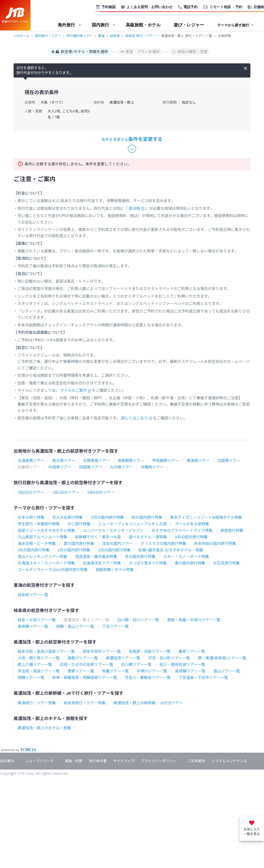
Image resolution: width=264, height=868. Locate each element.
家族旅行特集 (232, 530)
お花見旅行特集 (226, 563)
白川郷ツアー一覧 (136, 665)
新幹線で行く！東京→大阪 (98, 537)
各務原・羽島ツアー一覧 (150, 651)
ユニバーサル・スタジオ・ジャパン (113, 530)
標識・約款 (74, 761)
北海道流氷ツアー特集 (102, 563)
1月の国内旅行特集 (34, 550)
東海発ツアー (198, 461)
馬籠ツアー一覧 (115, 671)
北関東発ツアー (96, 461)
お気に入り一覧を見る (252, 832)
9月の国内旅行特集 (191, 537)
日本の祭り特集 (31, 517)
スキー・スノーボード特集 (186, 557)
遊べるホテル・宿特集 (148, 537)
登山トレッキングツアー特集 (42, 557)
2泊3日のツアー (66, 492)
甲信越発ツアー (165, 461)
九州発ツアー (121, 467)
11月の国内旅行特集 (107, 517)
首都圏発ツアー (131, 461)
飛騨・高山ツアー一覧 (75, 626)
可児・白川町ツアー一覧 (169, 658)
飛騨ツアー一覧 (31, 678)
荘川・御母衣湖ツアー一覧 (182, 665)
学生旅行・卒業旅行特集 (39, 524)
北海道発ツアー (31, 461)
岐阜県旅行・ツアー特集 (85, 703)
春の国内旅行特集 (190, 563)
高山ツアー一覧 (227, 671)
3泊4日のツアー (101, 492)
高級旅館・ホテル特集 (115, 570)
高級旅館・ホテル (143, 25)
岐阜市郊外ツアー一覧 (102, 651)
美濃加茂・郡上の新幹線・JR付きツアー (148, 703)
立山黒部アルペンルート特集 (42, 537)
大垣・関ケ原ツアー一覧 (39, 658)
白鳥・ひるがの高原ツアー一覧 (87, 665)
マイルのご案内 (73, 390)
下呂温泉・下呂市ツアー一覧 (203, 678)
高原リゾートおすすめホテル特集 (46, 530)
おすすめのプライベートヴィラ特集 (182, 530)
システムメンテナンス (229, 761)
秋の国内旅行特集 (147, 517)
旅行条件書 (98, 761)
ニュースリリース (39, 761)
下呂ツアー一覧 (115, 626)
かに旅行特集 (79, 524)
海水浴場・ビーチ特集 (37, 543)
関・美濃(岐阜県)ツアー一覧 (222, 658)
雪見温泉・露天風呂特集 (96, 557)
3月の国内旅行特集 (114, 550)
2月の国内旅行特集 (74, 550)
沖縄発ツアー (152, 467)
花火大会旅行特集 (67, 517)
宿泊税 (134, 208)
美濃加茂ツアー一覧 (123, 658)
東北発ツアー (64, 461)
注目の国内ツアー (117, 543)
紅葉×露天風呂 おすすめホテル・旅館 (171, 550)
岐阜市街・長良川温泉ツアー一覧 (46, 651)
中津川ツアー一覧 (152, 671)
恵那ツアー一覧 (81, 671)
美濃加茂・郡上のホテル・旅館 (44, 728)
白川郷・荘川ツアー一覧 (138, 620)
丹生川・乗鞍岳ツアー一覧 (148, 678)
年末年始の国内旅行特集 (215, 543)
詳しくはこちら (134, 418)
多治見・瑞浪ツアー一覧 (39, 671)
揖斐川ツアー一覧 (83, 658)
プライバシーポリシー (159, 761)
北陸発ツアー (229, 461)
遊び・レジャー (189, 25)
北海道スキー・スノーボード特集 (46, 563)
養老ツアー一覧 (192, 651)
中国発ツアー (60, 467)
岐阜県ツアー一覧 (33, 595)
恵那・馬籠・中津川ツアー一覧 (194, 620)
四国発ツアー (91, 467)
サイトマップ (124, 761)
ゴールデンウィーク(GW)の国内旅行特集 (53, 570)
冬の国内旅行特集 (140, 557)
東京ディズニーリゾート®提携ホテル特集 (206, 517)
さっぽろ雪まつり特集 (148, 563)
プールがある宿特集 (192, 524)
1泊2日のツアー (31, 492)
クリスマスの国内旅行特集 (163, 543)
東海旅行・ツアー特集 (37, 703)
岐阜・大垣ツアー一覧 (37, 620)
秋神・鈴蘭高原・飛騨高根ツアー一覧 (85, 678)
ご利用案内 (196, 761)
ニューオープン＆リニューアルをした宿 (133, 524)
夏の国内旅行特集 (79, 543)
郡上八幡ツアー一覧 (35, 665)
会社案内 (7, 761)
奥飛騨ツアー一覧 (33, 626)
